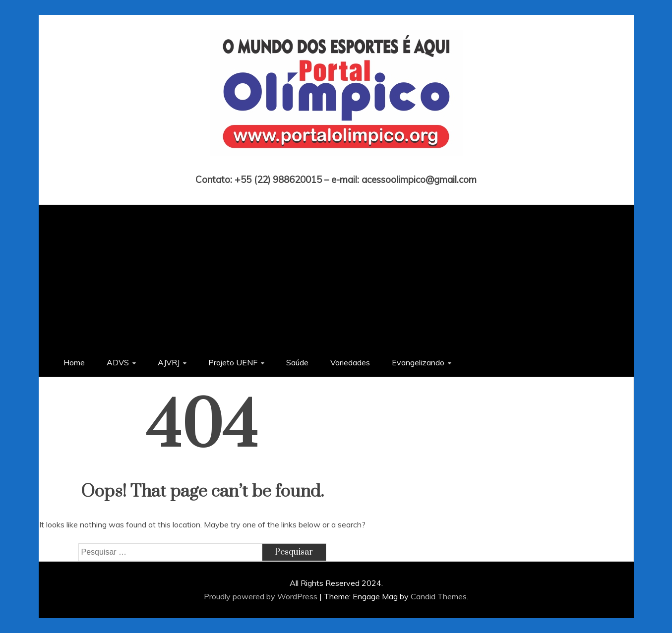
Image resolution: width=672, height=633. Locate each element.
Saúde (297, 362)
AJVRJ (169, 362)
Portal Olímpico (336, 166)
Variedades (350, 362)
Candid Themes (439, 596)
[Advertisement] (336, 274)
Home (74, 362)
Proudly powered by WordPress (262, 596)
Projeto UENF (233, 362)
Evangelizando (418, 362)
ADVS (118, 362)
